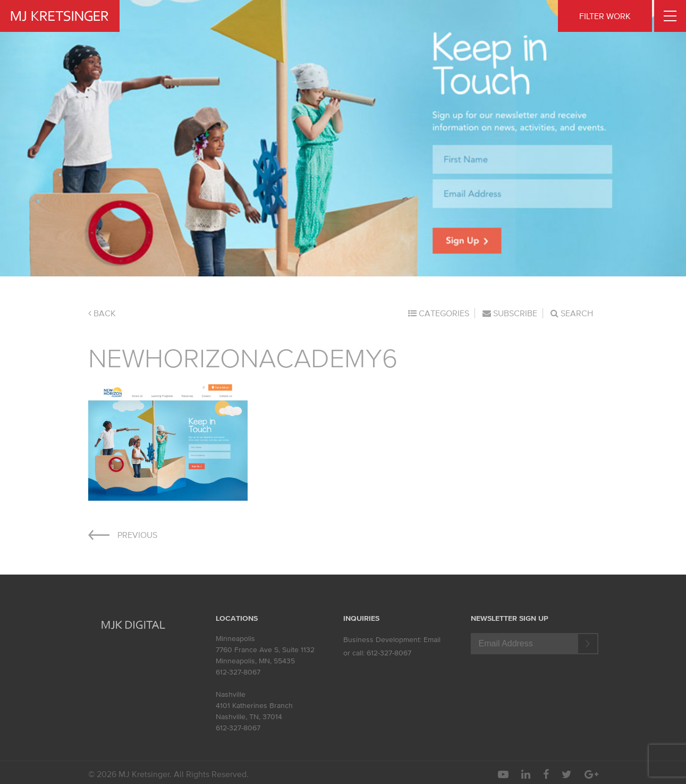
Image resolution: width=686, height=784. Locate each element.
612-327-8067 (238, 672)
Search (572, 313)
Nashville (231, 694)
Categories (439, 313)
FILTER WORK (605, 16)
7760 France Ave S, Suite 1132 (265, 650)
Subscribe (510, 313)
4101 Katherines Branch (254, 706)
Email (432, 640)
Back (102, 313)
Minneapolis (235, 639)
